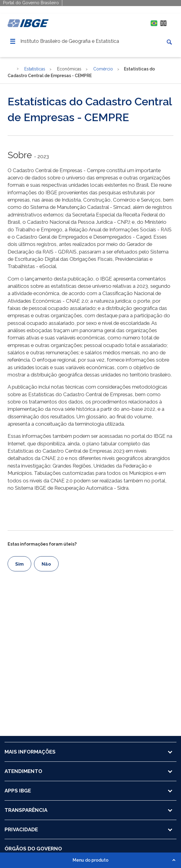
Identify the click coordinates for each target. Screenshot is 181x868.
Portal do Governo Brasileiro (31, 3)
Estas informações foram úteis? (42, 544)
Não (46, 564)
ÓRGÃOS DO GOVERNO (33, 849)
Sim (19, 564)
